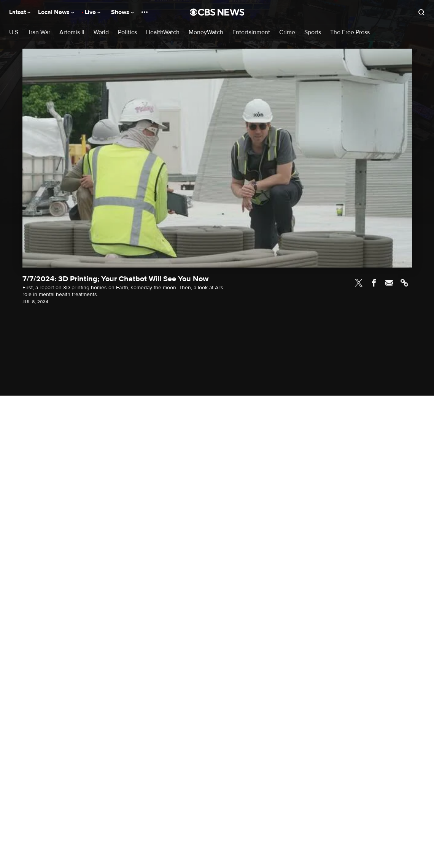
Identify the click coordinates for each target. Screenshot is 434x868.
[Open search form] (421, 12)
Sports (313, 32)
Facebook (374, 283)
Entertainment (251, 32)
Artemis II (72, 32)
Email (389, 283)
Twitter (359, 283)
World (101, 32)
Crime (287, 32)
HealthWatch (163, 32)
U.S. (14, 32)
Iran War (40, 32)
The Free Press (350, 32)
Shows (122, 12)
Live (93, 12)
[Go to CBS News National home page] (217, 12)
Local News (56, 12)
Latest (20, 12)
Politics (127, 32)
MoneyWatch (206, 32)
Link (404, 283)
